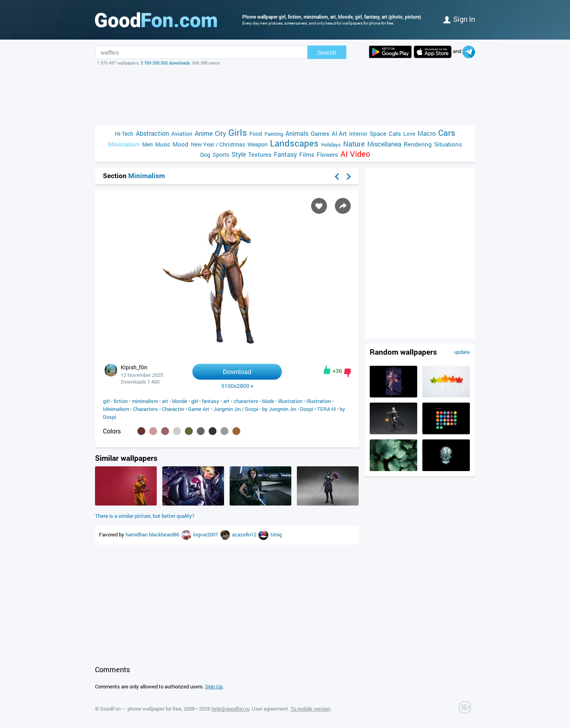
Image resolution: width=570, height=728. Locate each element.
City (220, 133)
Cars (447, 133)
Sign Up (214, 686)
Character (173, 409)
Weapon (257, 144)
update (462, 352)
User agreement (270, 709)
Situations (448, 144)
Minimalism (124, 144)
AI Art (339, 133)
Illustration (319, 401)
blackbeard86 (165, 534)
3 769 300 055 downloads (165, 63)
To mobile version (310, 709)
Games (320, 133)
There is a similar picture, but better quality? (145, 516)
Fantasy (285, 154)
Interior (358, 134)
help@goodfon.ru (230, 709)
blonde (180, 401)
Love (409, 134)
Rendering (418, 144)
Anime (204, 133)
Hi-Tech (124, 134)
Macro (427, 133)
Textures (260, 154)
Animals (297, 133)
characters (246, 401)
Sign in (459, 19)
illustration (290, 401)
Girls (238, 132)
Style (239, 154)
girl (106, 401)
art (165, 401)
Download (237, 372)
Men (147, 144)
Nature (354, 144)
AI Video (355, 154)
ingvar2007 (206, 534)
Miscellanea (384, 144)
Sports (221, 155)
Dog (205, 155)
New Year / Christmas (218, 144)
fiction (121, 401)
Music (163, 144)
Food (256, 134)
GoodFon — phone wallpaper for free (141, 709)
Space (378, 133)
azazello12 (245, 534)
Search (327, 52)
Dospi (307, 409)
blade (268, 401)
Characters (145, 409)
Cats (395, 133)
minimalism (145, 401)
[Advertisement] (285, 95)
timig (276, 534)
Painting (274, 134)
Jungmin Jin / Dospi (236, 409)
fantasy (211, 401)
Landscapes (294, 143)
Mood (180, 144)
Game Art (199, 409)
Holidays (331, 144)
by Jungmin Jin (279, 409)
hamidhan (137, 534)
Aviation (182, 134)
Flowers (327, 154)
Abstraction (152, 133)
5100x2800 (237, 386)
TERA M (326, 409)
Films (307, 154)
